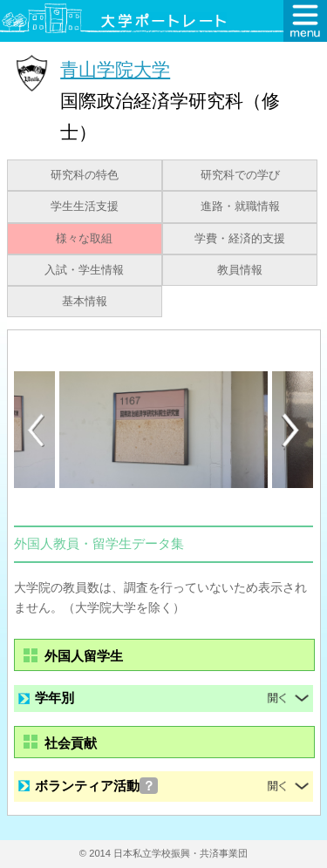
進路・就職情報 (240, 207)
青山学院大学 (115, 69)
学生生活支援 (85, 207)
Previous (36, 430)
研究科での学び (240, 175)
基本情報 (85, 302)
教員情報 (240, 270)
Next (291, 431)
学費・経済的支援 (240, 239)
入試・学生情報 (84, 270)
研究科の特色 (85, 175)
